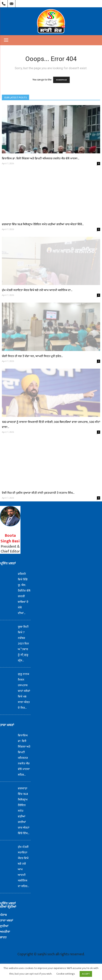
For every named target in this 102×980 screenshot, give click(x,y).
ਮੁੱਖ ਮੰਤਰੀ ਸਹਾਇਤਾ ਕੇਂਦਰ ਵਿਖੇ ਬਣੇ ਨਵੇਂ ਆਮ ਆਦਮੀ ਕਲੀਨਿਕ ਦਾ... (37, 290)
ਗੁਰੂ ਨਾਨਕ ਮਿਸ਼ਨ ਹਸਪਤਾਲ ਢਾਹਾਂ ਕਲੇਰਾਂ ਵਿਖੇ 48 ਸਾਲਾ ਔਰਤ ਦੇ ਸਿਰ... (24, 691)
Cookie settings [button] (66, 974)
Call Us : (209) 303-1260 (4, 3)
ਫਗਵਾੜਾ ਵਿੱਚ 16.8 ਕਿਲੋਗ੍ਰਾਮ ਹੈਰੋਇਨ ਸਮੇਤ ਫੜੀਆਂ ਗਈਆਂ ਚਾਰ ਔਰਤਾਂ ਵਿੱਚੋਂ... (43, 224)
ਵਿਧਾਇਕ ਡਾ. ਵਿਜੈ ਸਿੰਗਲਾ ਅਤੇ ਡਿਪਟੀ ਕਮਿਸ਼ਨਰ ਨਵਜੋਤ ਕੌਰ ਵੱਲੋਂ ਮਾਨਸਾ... (40, 159)
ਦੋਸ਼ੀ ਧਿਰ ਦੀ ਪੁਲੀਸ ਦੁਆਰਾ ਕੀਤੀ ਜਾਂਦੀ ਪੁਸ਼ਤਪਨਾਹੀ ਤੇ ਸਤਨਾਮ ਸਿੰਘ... (38, 493)
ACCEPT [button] (86, 974)
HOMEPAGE (61, 80)
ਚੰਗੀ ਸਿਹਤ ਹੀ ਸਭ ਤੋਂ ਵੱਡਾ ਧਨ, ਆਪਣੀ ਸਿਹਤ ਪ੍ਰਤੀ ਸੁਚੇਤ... (32, 356)
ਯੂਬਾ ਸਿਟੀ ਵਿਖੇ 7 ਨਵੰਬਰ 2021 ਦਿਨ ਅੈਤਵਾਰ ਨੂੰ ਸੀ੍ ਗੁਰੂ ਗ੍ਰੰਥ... (23, 644)
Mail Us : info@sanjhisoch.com (11, 3)
